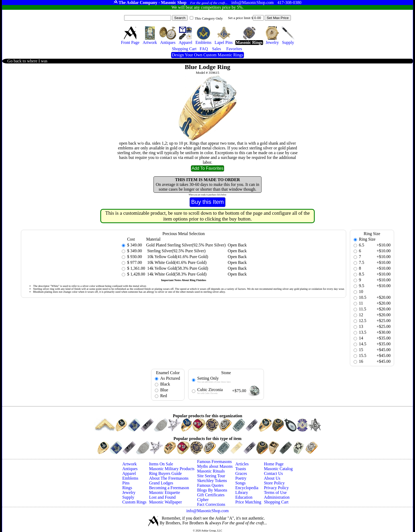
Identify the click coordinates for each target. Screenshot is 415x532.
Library (242, 492)
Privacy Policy (276, 488)
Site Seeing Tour (211, 476)
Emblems (130, 478)
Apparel (129, 473)
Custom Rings (134, 502)
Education (244, 497)
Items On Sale (161, 464)
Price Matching (248, 502)
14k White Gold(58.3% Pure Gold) (176, 274)
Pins (126, 483)
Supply (128, 497)
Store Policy (274, 483)
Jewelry (129, 492)
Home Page (274, 464)
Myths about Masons (215, 466)
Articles (242, 464)
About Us (272, 478)
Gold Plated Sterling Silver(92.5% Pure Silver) (186, 245)
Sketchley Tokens (212, 481)
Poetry (241, 478)
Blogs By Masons (212, 490)
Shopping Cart (276, 502)
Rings (127, 488)
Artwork (129, 464)
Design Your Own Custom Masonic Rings (207, 55)
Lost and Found (162, 497)
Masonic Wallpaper (165, 502)
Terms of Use (275, 492)
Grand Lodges (161, 483)
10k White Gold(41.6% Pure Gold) (176, 262)
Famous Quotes (210, 485)
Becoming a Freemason (169, 488)
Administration (277, 497)
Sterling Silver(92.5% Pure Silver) (176, 251)
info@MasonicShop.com (207, 511)
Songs (240, 483)
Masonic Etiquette (164, 492)
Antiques (130, 469)
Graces (241, 473)
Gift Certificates (211, 495)
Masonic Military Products (172, 469)
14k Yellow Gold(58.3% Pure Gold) (177, 268)
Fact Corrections (211, 504)
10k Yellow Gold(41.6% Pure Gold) (177, 257)
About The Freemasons (169, 478)
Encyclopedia (247, 488)
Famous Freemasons (215, 462)
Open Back (237, 245)
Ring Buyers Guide (165, 473)
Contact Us (273, 473)
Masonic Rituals (211, 471)
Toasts (241, 469)
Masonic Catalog (278, 469)
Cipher (203, 500)
